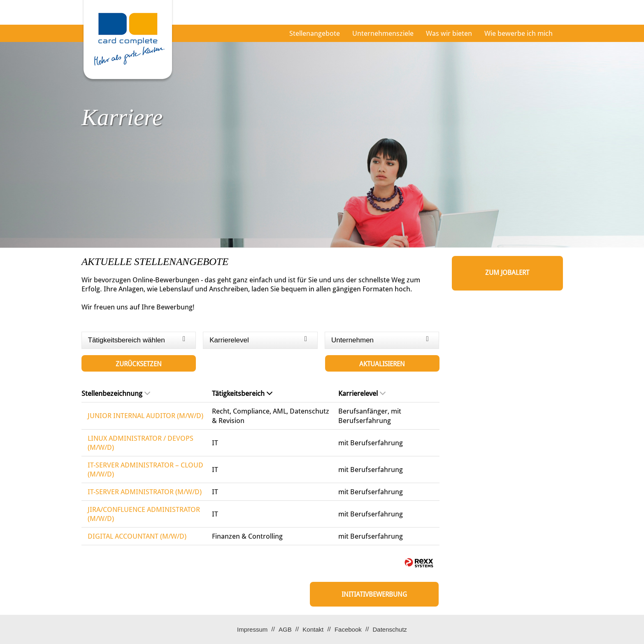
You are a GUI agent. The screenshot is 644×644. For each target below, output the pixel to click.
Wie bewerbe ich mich (518, 33)
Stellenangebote (315, 33)
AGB (285, 629)
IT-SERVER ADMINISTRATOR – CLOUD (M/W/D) (145, 470)
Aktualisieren (382, 364)
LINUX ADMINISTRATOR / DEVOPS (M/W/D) (141, 443)
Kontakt (313, 629)
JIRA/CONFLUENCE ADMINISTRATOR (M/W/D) (144, 514)
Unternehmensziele (383, 33)
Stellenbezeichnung (116, 393)
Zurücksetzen (139, 364)
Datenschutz (389, 629)
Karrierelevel (362, 393)
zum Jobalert (507, 273)
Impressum (252, 629)
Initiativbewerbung (374, 594)
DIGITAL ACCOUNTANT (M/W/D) (137, 536)
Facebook (348, 629)
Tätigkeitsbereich (242, 393)
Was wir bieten (449, 33)
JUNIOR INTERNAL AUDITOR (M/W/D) (145, 416)
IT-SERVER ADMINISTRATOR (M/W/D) (145, 492)
